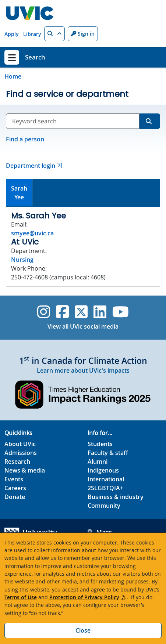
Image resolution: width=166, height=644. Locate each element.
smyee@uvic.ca (32, 233)
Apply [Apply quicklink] (12, 34)
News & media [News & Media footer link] (25, 470)
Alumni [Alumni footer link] (98, 462)
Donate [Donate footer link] (15, 497)
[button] (54, 34)
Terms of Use (21, 597)
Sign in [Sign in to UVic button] (83, 34)
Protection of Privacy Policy (84, 597)
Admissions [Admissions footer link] (21, 453)
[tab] (19, 193)
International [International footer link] (106, 479)
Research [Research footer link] (17, 462)
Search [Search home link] (35, 57)
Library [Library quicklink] (32, 34)
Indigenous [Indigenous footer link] (103, 470)
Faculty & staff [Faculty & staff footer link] (108, 453)
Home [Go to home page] (13, 76)
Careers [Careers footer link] (15, 488)
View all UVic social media (83, 326)
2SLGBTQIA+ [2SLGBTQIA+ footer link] (105, 488)
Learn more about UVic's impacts (83, 370)
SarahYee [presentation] (19, 193)
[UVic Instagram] (44, 312)
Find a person (25, 139)
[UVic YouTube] (121, 312)
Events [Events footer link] (14, 479)
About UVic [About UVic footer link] (20, 444)
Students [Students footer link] (100, 444)
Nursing (22, 260)
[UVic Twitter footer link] (81, 312)
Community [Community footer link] (104, 506)
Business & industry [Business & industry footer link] (116, 497)
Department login (31, 166)
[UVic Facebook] (62, 312)
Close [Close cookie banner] (83, 630)
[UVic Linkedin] (100, 312)
